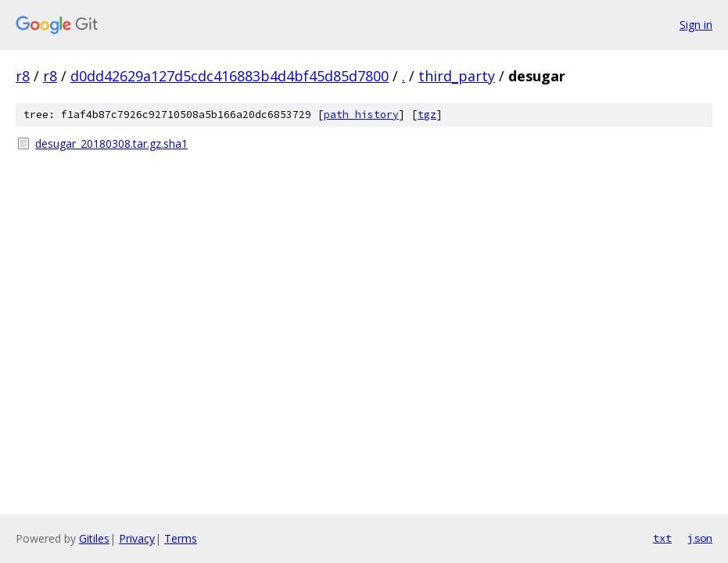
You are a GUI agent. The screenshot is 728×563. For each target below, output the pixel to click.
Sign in (696, 25)
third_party (457, 76)
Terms (181, 538)
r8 (23, 76)
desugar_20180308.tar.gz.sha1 (111, 143)
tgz (427, 115)
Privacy (137, 538)
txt (662, 538)
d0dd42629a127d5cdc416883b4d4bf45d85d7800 (230, 76)
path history (361, 115)
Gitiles (94, 538)
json (700, 538)
